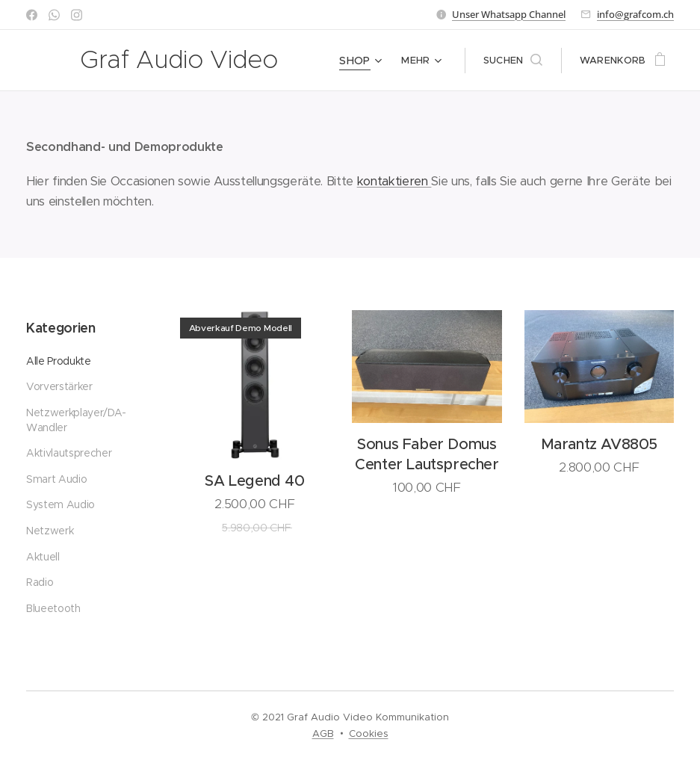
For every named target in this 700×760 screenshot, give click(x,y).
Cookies (369, 733)
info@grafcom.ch (635, 14)
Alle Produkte (59, 361)
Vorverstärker (59, 386)
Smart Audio (56, 479)
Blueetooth (53, 608)
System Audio (61, 504)
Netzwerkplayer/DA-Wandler (76, 420)
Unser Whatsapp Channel (509, 14)
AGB (323, 733)
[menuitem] (363, 61)
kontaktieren (394, 181)
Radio (40, 582)
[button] (513, 61)
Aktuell (43, 556)
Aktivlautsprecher (69, 453)
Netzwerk (50, 531)
